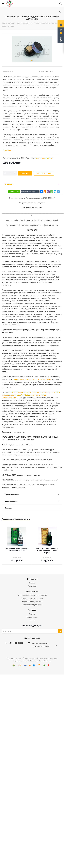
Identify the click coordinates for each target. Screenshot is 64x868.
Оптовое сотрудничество (32, 605)
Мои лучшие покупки (44, 158)
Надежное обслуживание (32, 601)
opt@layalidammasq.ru (41, 646)
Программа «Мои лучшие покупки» (32, 595)
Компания (32, 579)
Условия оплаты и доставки (32, 598)
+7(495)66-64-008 (16, 643)
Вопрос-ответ (32, 617)
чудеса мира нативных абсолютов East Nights (32, 379)
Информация (32, 591)
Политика (32, 586)
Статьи (32, 614)
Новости (32, 583)
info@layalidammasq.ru (41, 643)
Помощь (32, 610)
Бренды (32, 620)
